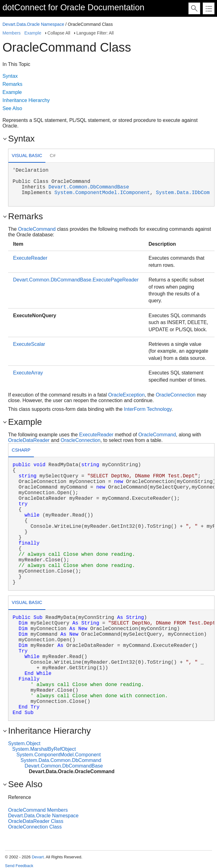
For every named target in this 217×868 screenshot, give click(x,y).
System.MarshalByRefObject (44, 749)
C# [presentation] (53, 155)
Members (12, 33)
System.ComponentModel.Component (59, 755)
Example (33, 33)
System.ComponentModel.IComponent (102, 193)
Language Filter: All (95, 33)
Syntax (10, 76)
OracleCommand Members (38, 810)
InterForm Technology (148, 409)
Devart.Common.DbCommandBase (89, 187)
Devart (38, 857)
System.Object (24, 743)
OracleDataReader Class (36, 821)
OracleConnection (176, 395)
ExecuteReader (30, 258)
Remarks (12, 84)
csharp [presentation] (21, 450)
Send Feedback (19, 866)
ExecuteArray (28, 373)
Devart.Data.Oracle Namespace (33, 24)
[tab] (27, 156)
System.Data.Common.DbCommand (61, 760)
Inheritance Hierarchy (26, 100)
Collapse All (59, 33)
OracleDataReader (29, 440)
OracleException (126, 395)
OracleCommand (37, 229)
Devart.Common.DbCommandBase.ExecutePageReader (76, 280)
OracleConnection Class (35, 827)
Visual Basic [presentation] (27, 155)
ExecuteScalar (29, 344)
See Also (12, 108)
